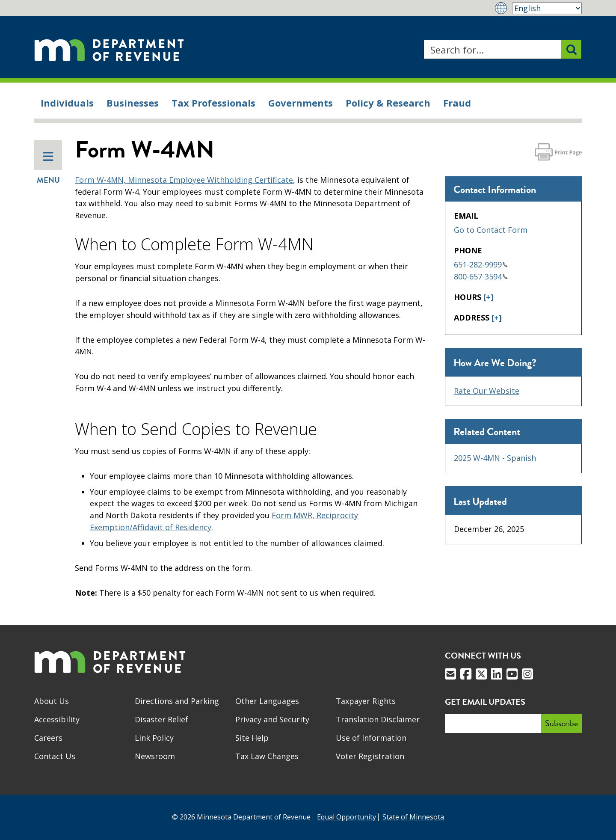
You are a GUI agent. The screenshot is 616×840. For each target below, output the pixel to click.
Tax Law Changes (267, 756)
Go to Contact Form (491, 230)
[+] (489, 297)
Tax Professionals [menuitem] (213, 103)
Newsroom (155, 756)
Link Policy (154, 738)
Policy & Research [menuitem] (388, 103)
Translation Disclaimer (378, 719)
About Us (52, 701)
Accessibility (57, 719)
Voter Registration (370, 756)
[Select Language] (547, 8)
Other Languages (267, 701)
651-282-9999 (481, 264)
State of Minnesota (413, 817)
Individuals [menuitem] (67, 103)
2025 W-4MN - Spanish (495, 458)
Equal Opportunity (346, 817)
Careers (48, 738)
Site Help (252, 738)
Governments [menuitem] (301, 103)
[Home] (109, 49)
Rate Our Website (487, 391)
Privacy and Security (272, 719)
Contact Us (55, 756)
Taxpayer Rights (366, 701)
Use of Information (371, 738)
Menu (48, 168)
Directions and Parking (177, 701)
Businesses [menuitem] (133, 103)
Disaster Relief (161, 719)
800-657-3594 (481, 276)
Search (423, 40)
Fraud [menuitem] (457, 103)
